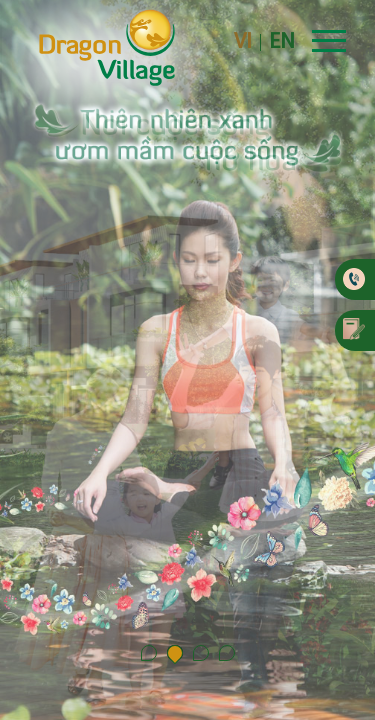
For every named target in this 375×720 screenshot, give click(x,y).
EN (282, 42)
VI (243, 42)
